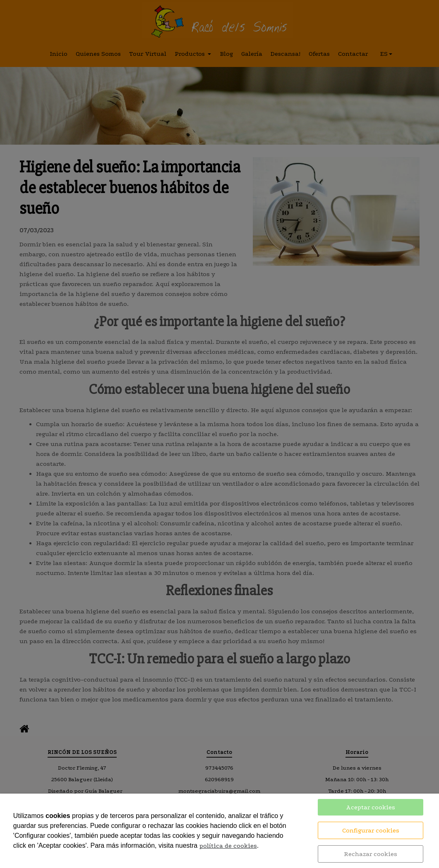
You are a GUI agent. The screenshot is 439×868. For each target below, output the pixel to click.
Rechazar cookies (371, 854)
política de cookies (228, 846)
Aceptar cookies (371, 807)
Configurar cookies (371, 830)
